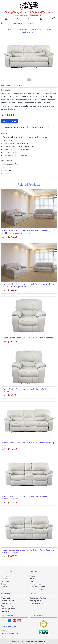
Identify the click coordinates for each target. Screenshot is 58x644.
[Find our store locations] (18, 19)
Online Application (36, 603)
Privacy (32, 579)
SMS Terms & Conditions (9, 634)
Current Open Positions (38, 598)
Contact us (5, 584)
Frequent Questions (8, 609)
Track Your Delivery (8, 606)
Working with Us (36, 601)
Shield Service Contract (38, 587)
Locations (4, 579)
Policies (32, 581)
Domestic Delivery (7, 601)
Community (5, 581)
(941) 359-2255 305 (34, 15)
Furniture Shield (35, 584)
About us (4, 576)
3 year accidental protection (18, 127)
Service (32, 576)
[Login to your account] (41, 19)
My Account (5, 587)
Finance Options (7, 598)
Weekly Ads (5, 611)
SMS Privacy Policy (7, 631)
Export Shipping (6, 603)
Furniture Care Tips (37, 589)
